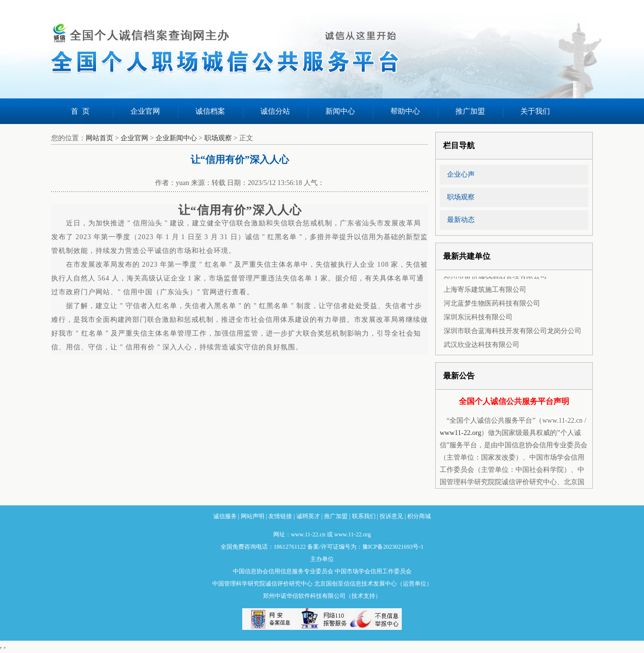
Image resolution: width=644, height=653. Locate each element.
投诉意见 (391, 516)
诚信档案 (210, 111)
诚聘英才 (308, 516)
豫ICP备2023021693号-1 (393, 547)
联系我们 (364, 516)
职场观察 (218, 138)
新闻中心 (340, 111)
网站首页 (99, 138)
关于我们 (535, 111)
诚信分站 (275, 111)
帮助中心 (405, 111)
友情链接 (280, 516)
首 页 (80, 111)
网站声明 (253, 516)
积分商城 (419, 516)
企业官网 (145, 111)
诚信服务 (225, 516)
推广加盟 (470, 111)
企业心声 (461, 174)
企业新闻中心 (176, 138)
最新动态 (461, 220)
